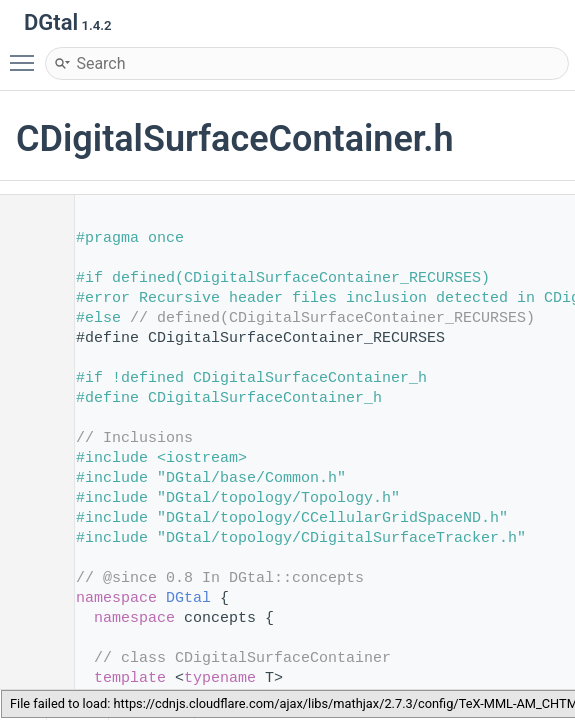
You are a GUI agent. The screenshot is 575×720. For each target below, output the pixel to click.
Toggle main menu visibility (27, 54)
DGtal (188, 598)
